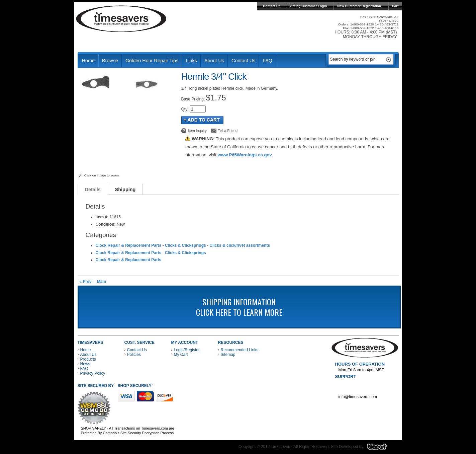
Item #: (103, 217)
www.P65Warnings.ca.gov (245, 155)
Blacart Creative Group (381, 448)
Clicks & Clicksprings (185, 245)
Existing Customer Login (307, 6)
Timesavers (121, 19)
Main (102, 282)
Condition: (106, 224)
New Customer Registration (359, 6)
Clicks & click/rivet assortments (240, 245)
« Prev (86, 282)
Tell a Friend (228, 131)
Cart (395, 6)
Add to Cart (202, 120)
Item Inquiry (197, 131)
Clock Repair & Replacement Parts (129, 245)
